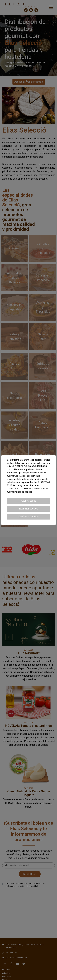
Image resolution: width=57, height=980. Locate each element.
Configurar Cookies (29, 517)
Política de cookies (23, 492)
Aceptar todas (29, 501)
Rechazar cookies (29, 509)
